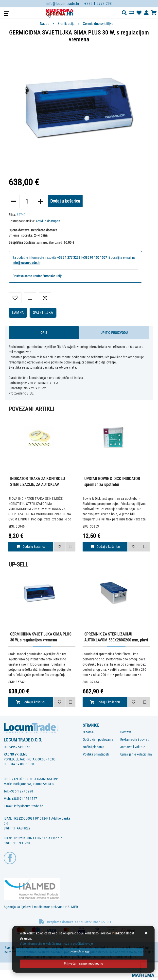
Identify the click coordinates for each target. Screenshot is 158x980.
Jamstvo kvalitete (133, 747)
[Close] (80, 952)
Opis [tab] (44, 333)
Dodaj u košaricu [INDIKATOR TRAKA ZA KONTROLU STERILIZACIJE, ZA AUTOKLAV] (31, 547)
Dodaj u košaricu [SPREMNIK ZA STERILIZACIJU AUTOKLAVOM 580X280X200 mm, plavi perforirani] (105, 702)
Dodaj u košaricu (65, 201)
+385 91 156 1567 (95, 258)
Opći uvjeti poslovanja (98, 739)
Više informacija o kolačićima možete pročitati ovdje (56, 944)
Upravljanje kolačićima (136, 754)
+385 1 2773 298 (98, 4)
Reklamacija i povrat (134, 739)
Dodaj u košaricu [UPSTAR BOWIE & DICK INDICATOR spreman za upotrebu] (105, 547)
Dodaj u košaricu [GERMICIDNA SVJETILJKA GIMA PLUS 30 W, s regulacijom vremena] (31, 702)
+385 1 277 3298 (69, 258)
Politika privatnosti (96, 754)
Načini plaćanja (94, 747)
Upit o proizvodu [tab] (114, 333)
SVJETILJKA (43, 313)
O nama (88, 732)
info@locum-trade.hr (63, 4)
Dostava (126, 732)
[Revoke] (83, 964)
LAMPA (18, 313)
